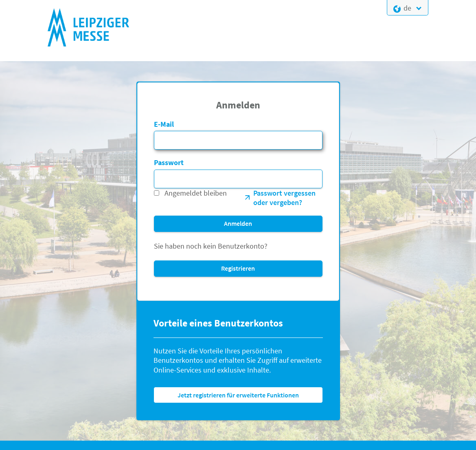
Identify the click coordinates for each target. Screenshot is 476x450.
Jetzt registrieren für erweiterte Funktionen (238, 395)
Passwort (169, 162)
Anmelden (238, 223)
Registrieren (238, 268)
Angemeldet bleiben (196, 193)
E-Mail (164, 124)
